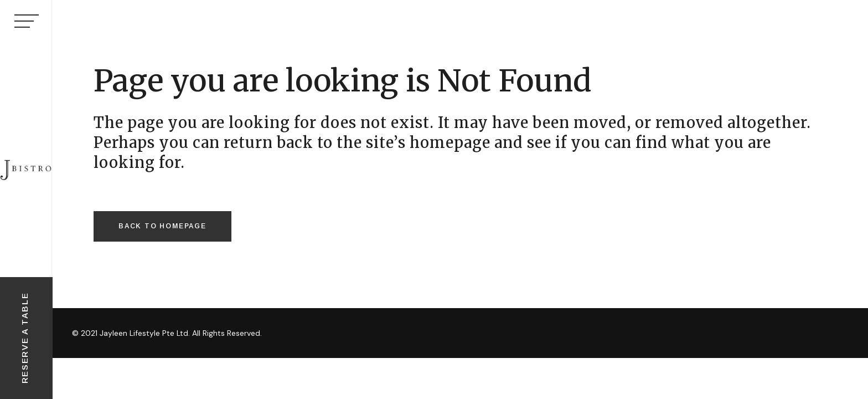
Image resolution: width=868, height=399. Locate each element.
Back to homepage (162, 226)
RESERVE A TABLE (25, 338)
